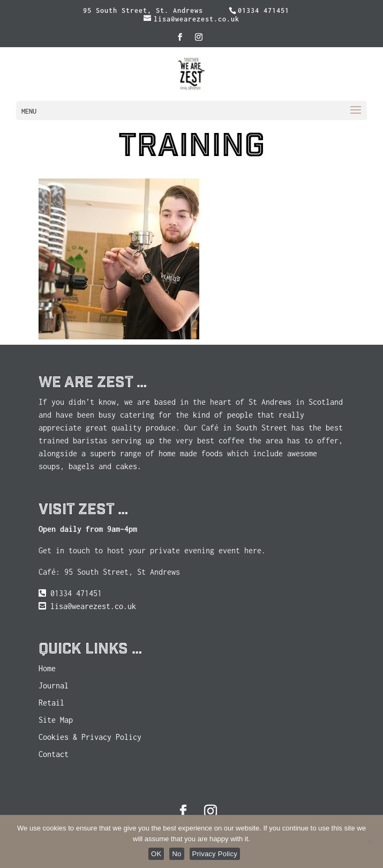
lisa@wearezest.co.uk (93, 606)
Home (47, 668)
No (177, 854)
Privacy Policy (215, 854)
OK (156, 854)
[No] (370, 842)
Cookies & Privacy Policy (90, 737)
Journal (54, 685)
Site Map (56, 720)
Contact (54, 754)
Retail (51, 703)
